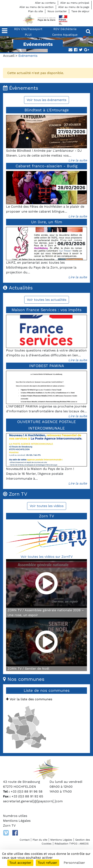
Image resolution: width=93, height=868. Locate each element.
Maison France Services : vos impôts (46, 310)
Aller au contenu (45, 3)
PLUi (28, 35)
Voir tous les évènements (46, 100)
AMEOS (84, 844)
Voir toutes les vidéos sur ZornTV (47, 557)
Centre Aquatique (65, 35)
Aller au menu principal (75, 3)
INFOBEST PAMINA (47, 366)
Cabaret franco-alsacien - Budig (46, 166)
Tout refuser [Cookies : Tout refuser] (48, 863)
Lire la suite (78, 160)
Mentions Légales (17, 821)
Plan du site (35, 11)
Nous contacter (57, 11)
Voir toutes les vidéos (47, 506)
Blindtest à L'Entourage (47, 110)
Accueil (9, 56)
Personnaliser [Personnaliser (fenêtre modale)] (74, 863)
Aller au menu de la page (74, 7)
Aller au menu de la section (36, 7)
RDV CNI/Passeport (28, 29)
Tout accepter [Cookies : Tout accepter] (20, 863)
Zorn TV (9, 826)
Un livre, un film (47, 222)
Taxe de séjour (80, 11)
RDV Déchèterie (65, 29)
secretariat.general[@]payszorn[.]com (33, 801)
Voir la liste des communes (29, 699)
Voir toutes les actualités (47, 300)
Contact (25, 840)
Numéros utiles (15, 816)
